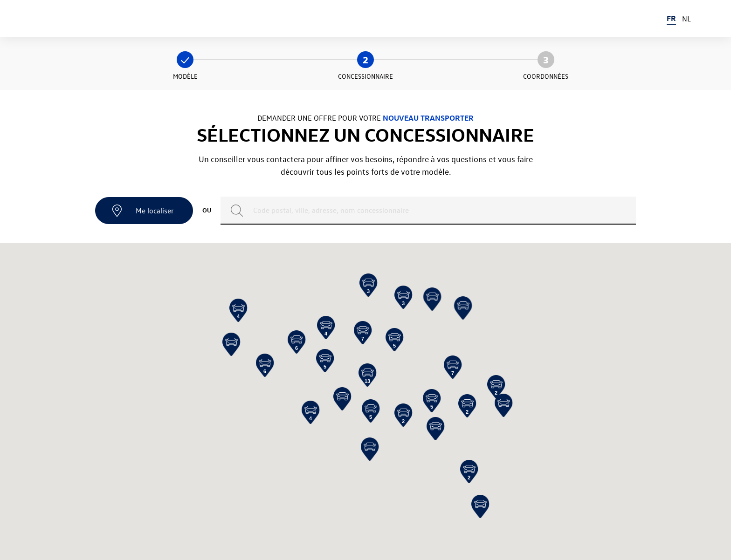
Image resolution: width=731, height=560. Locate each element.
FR (671, 18)
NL (686, 19)
